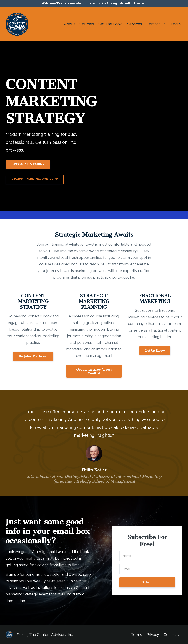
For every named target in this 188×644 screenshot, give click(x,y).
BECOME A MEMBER (28, 164)
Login (176, 24)
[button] (33, 356)
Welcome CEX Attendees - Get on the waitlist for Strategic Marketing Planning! (94, 3)
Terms (137, 635)
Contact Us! (156, 24)
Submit (147, 582)
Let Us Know (155, 351)
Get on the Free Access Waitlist (94, 371)
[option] (94, 443)
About (69, 24)
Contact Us (173, 635)
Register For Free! (33, 356)
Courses (87, 24)
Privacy (153, 635)
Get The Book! (111, 24)
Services (135, 24)
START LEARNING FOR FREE (35, 179)
